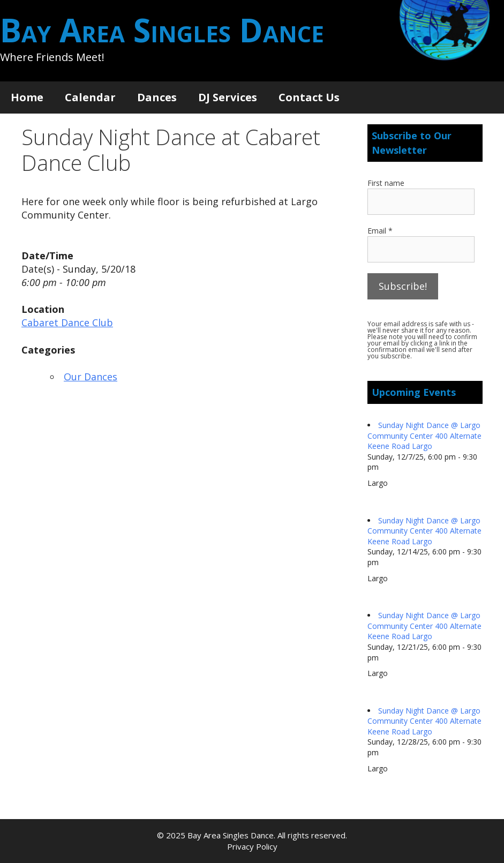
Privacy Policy (252, 846)
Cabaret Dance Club (67, 322)
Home (27, 97)
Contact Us (309, 97)
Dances (157, 97)
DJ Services (228, 97)
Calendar (90, 97)
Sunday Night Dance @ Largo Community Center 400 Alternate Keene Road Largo (424, 436)
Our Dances (91, 377)
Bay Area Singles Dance (162, 30)
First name (386, 183)
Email (380, 231)
